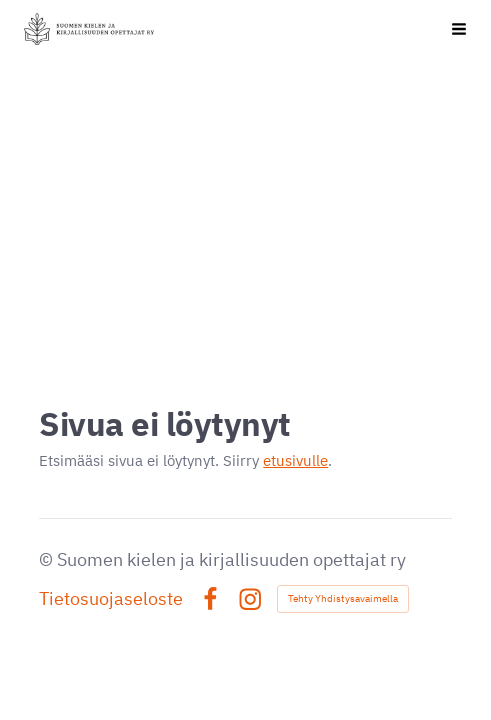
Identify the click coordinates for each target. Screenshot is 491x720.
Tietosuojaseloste (111, 599)
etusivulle (295, 460)
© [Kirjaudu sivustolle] (48, 559)
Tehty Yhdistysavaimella (343, 598)
